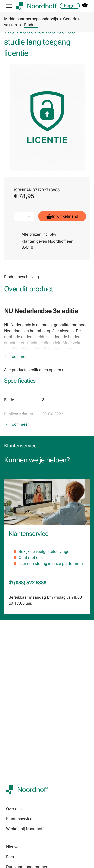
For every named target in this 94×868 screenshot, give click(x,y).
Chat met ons (31, 558)
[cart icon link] (85, 6)
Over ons (14, 809)
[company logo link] (36, 6)
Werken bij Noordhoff (25, 829)
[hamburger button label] (9, 6)
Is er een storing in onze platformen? (51, 564)
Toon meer (19, 356)
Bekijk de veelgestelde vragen (45, 552)
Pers (10, 857)
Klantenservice (19, 819)
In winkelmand (62, 216)
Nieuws (13, 847)
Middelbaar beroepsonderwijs (31, 19)
